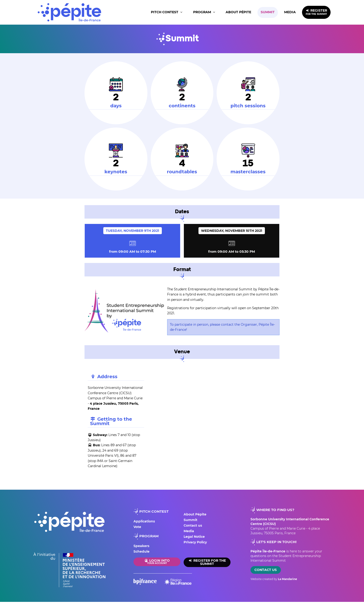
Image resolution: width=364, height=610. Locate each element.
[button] (167, 12)
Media (290, 12)
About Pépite (238, 12)
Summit (268, 12)
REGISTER (316, 12)
